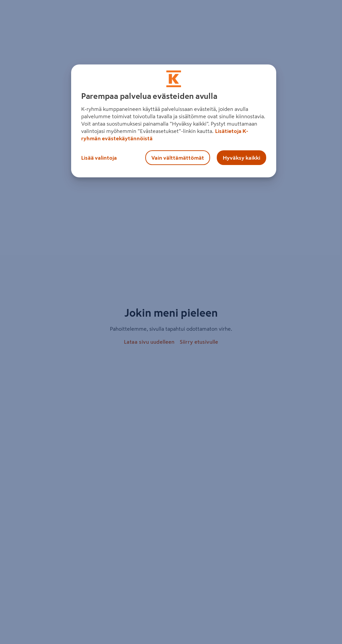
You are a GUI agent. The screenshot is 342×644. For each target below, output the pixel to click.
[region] (174, 121)
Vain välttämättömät (178, 158)
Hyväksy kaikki (241, 158)
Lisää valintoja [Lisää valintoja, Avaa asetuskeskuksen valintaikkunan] (99, 158)
